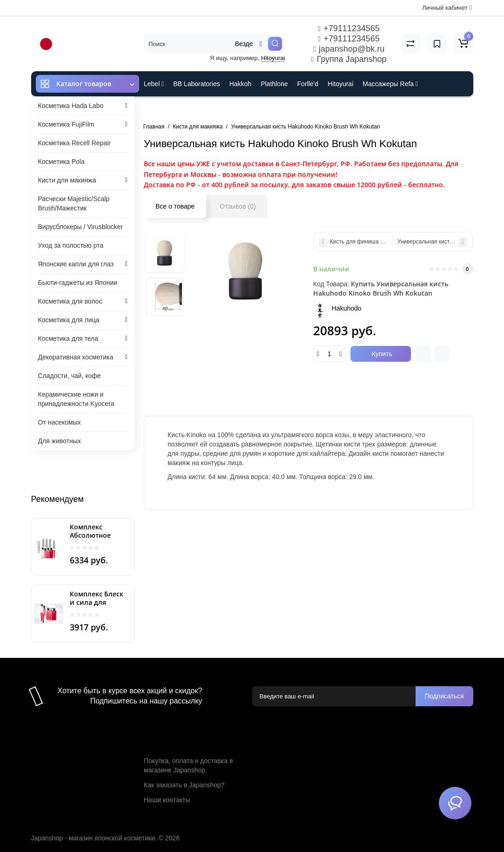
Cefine (206, 109)
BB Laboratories (196, 84)
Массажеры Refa (390, 84)
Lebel (154, 84)
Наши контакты (167, 800)
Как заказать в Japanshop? (184, 785)
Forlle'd (308, 84)
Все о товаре (175, 206)
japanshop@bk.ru (349, 49)
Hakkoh (240, 84)
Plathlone (274, 84)
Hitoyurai (273, 58)
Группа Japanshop (349, 59)
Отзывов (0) (238, 206)
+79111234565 (349, 28)
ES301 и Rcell (165, 109)
